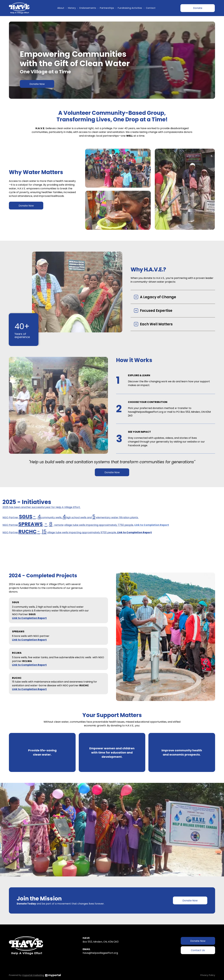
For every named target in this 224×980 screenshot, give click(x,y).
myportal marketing (33, 975)
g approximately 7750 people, (115, 525)
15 (44, 531)
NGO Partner (11, 517)
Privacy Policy (208, 975)
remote (59, 525)
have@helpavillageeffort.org (100, 953)
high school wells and (79, 517)
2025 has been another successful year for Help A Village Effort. (41, 507)
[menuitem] (61, 8)
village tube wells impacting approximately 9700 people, (82, 532)
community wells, (52, 517)
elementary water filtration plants (117, 517)
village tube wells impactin (80, 525)
